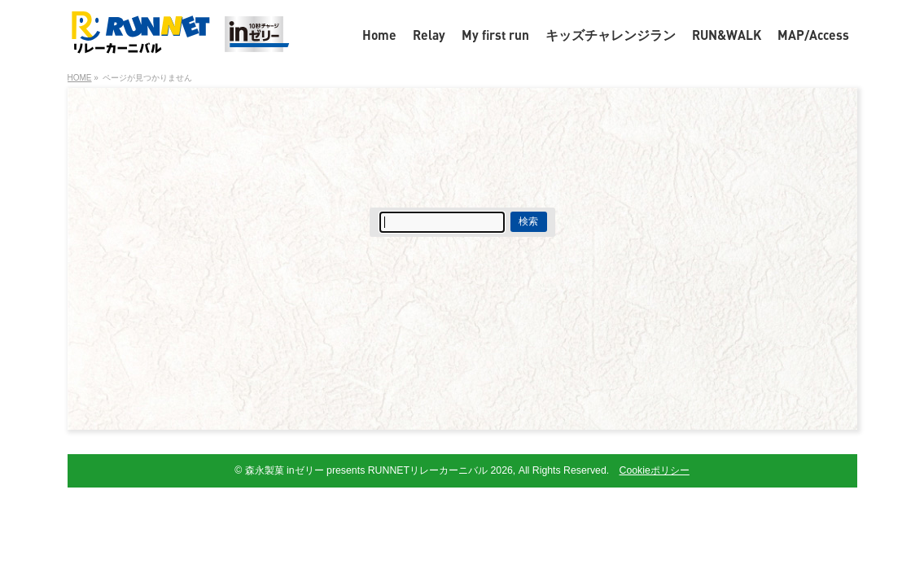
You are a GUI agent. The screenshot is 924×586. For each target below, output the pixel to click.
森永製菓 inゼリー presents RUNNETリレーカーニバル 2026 (379, 470)
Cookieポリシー (655, 470)
